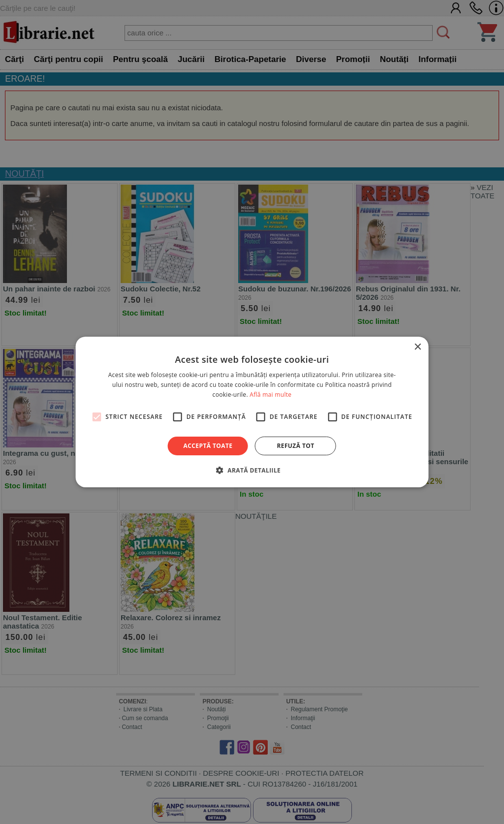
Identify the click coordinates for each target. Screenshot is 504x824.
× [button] (417, 347)
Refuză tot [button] (295, 446)
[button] (252, 470)
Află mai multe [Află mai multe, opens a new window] (270, 395)
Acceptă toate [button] (208, 446)
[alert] (252, 412)
